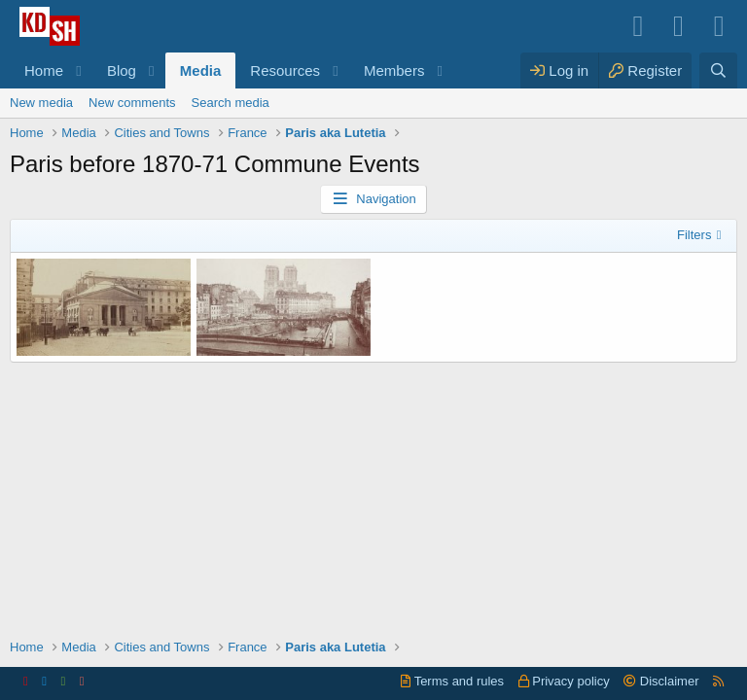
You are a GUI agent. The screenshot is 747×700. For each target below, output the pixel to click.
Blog (122, 70)
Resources (285, 70)
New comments (132, 103)
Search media (231, 103)
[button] (79, 70)
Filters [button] (694, 235)
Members (394, 70)
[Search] (718, 70)
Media (201, 70)
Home (44, 70)
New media (41, 103)
